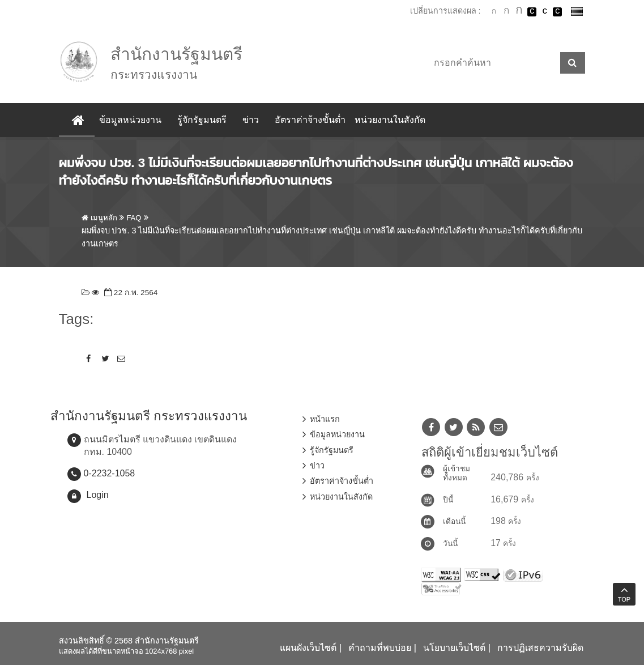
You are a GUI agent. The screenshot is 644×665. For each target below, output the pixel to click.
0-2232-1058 (110, 473)
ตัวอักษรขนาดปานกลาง (506, 12)
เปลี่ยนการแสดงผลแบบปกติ (545, 12)
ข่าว (251, 120)
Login (98, 495)
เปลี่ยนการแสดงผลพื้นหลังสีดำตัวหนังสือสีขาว (532, 12)
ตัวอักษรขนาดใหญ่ (519, 11)
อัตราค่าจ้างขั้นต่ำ (310, 120)
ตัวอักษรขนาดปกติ (494, 11)
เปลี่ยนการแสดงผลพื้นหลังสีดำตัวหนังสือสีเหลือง (557, 12)
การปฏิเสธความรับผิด (540, 648)
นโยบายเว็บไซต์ (454, 648)
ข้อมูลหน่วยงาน (130, 120)
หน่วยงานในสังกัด (390, 120)
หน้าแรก (325, 419)
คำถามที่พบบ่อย (380, 648)
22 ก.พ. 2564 (130, 293)
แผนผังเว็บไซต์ (308, 648)
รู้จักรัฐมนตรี (202, 120)
